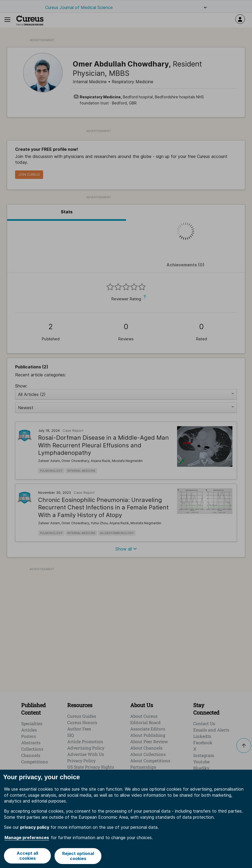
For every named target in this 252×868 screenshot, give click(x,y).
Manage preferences (27, 838)
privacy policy (35, 828)
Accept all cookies (27, 856)
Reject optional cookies (78, 856)
